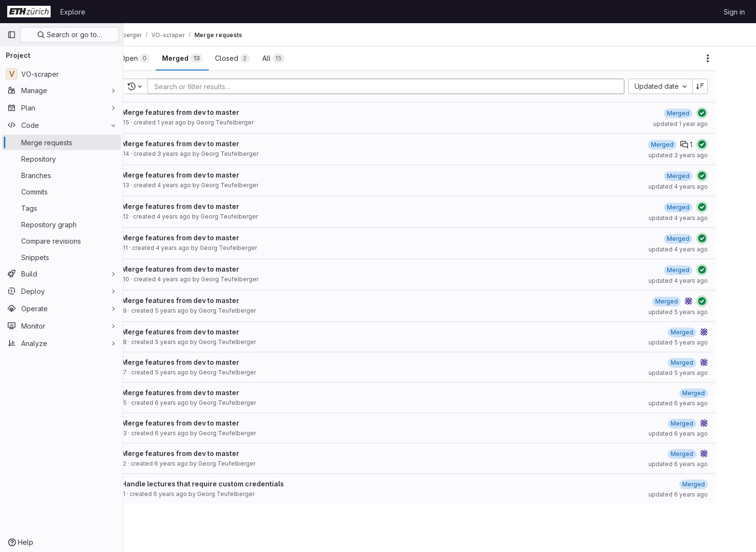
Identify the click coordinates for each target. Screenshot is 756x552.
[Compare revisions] (61, 241)
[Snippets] (61, 257)
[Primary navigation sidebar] (12, 35)
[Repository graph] (61, 224)
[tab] (160, 58)
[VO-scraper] (61, 74)
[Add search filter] (414, 86)
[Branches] (61, 175)
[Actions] (733, 58)
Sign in (734, 12)
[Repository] (61, 159)
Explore (73, 12)
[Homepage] (29, 12)
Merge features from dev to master (205, 112)
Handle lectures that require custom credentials (228, 484)
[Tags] (61, 208)
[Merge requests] (61, 142)
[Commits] (61, 192)
